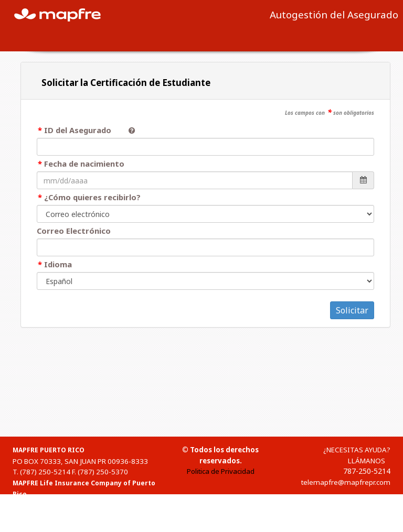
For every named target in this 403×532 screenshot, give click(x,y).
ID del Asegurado (82, 130)
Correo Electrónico (74, 231)
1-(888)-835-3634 (49, 527)
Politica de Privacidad (221, 471)
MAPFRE (63, 14)
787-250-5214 (367, 471)
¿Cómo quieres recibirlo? (92, 197)
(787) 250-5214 (45, 472)
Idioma (58, 264)
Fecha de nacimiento (84, 164)
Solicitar (352, 310)
